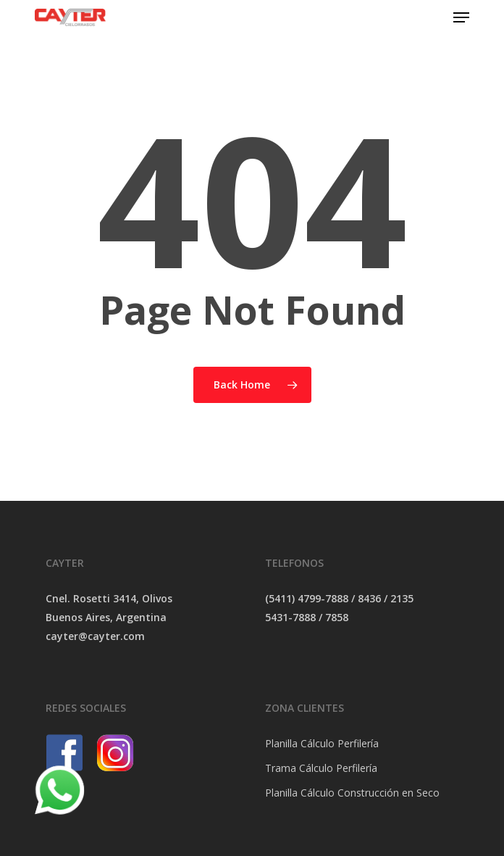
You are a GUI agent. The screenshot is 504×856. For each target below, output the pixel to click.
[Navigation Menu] (461, 17)
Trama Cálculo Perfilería (321, 768)
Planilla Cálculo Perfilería (322, 743)
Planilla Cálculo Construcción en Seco (352, 793)
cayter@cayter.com (95, 636)
